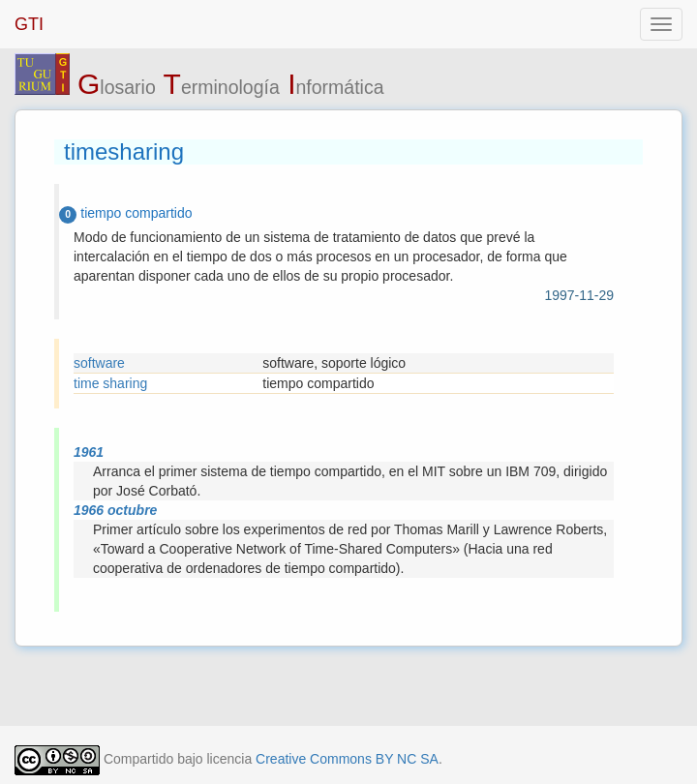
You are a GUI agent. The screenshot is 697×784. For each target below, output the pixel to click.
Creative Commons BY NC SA (347, 759)
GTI (29, 24)
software (99, 363)
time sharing (110, 383)
